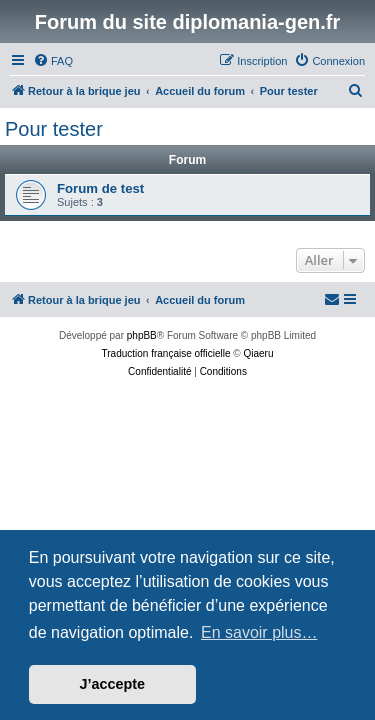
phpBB (142, 335)
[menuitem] (53, 61)
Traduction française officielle (166, 353)
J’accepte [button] (113, 684)
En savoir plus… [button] (259, 632)
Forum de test (100, 188)
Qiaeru (258, 353)
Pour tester (54, 129)
